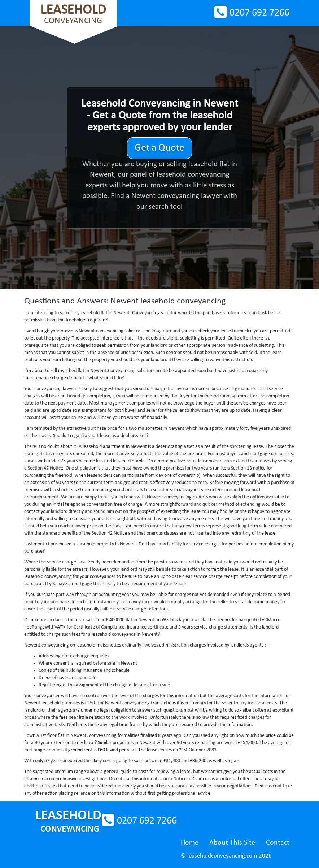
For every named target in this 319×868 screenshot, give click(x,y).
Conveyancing (73, 14)
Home (190, 843)
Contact (278, 843)
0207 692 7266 (259, 13)
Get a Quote (159, 148)
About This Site (232, 843)
